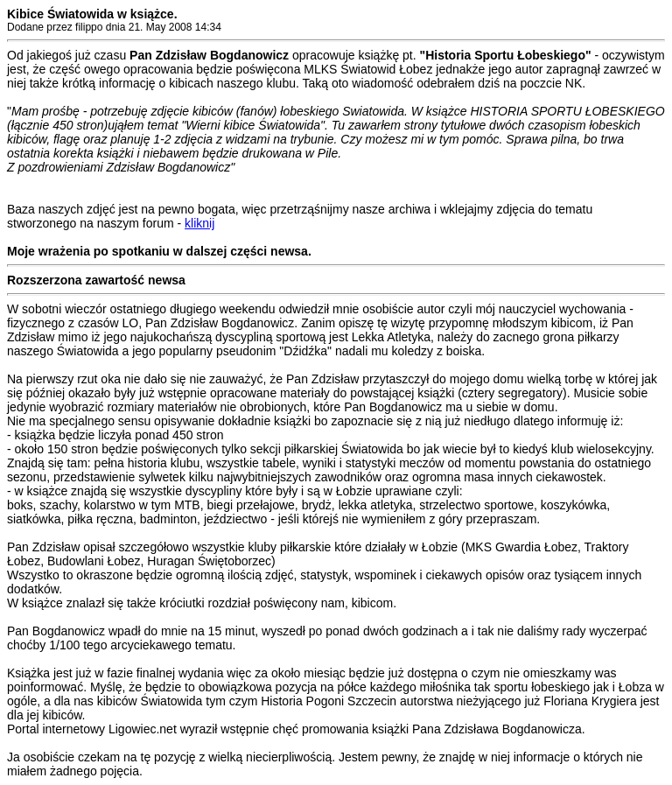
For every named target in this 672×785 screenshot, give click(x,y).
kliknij (199, 223)
